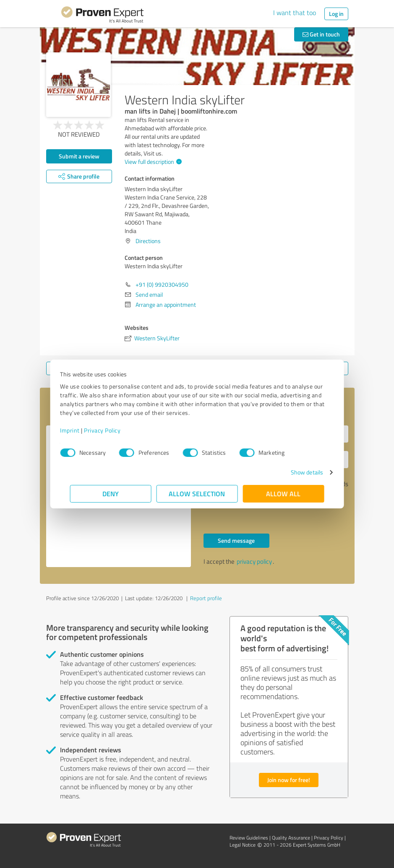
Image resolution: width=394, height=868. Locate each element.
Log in (336, 14)
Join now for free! (289, 780)
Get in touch (321, 34)
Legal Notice (243, 845)
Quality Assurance (291, 838)
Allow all (284, 494)
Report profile (206, 598)
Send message (236, 540)
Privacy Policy (112, 430)
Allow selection (197, 494)
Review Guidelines (249, 838)
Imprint (80, 430)
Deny (111, 494)
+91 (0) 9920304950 (162, 284)
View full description (152, 162)
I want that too (295, 13)
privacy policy (254, 561)
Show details (297, 472)
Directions (148, 241)
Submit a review (79, 156)
